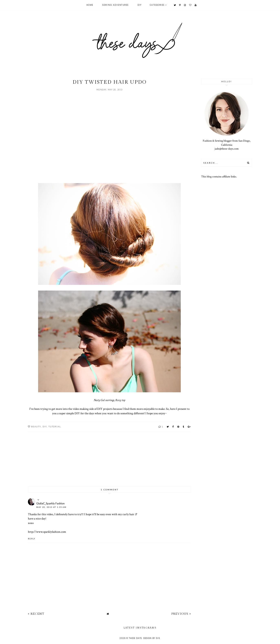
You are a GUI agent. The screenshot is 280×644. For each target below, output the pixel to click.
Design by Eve (152, 638)
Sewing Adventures (115, 5)
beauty (36, 426)
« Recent (36, 614)
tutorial (55, 426)
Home (90, 5)
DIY (140, 5)
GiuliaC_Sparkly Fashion (50, 503)
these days (135, 638)
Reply (32, 539)
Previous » (181, 614)
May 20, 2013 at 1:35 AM (51, 507)
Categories (157, 5)
